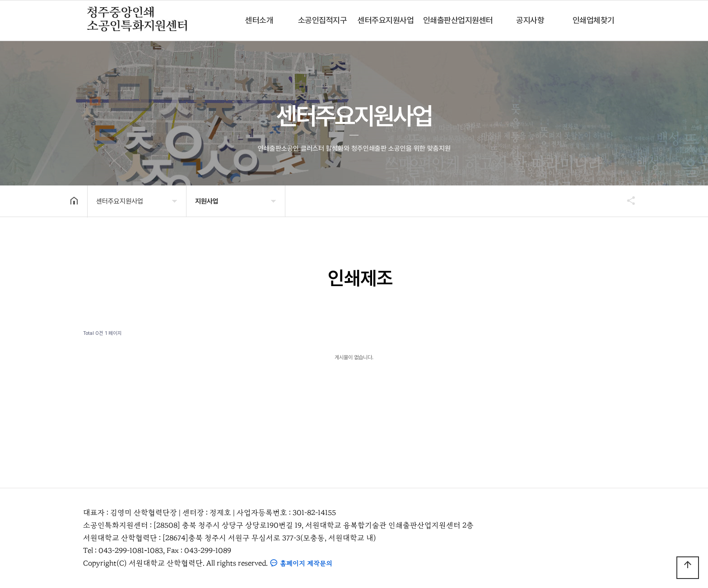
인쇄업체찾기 (594, 20)
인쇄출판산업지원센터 (458, 20)
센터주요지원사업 (386, 20)
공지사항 (530, 20)
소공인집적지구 (323, 20)
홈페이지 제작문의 (301, 563)
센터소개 (259, 20)
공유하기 (627, 200)
